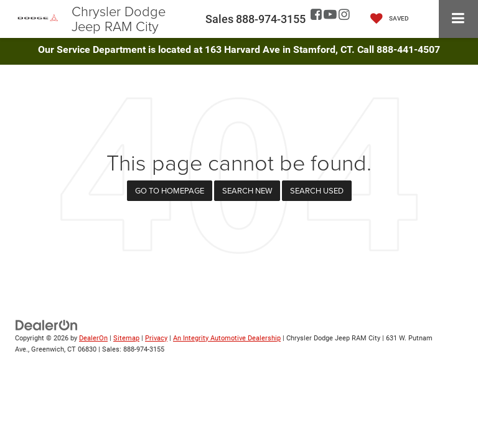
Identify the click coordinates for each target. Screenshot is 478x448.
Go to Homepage (170, 190)
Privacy (156, 338)
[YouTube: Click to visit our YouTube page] (330, 15)
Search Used (317, 190)
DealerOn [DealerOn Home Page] (93, 338)
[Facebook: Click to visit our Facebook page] (316, 15)
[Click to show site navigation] (458, 19)
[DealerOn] (47, 324)
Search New (247, 190)
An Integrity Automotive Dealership (227, 338)
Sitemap (126, 338)
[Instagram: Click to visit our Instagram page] (344, 15)
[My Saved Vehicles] (387, 19)
